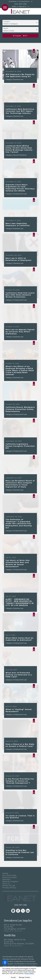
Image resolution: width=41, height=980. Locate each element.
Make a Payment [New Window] (19, 6)
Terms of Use (9, 886)
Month (6, 29)
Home (5, 873)
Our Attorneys (9, 875)
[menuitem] (20, 873)
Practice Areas (10, 877)
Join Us (6, 884)
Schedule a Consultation (19, 1)
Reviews (6, 879)
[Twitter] (23, 911)
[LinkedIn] (28, 911)
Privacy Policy (9, 888)
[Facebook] (18, 911)
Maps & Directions (13, 931)
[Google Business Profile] (13, 911)
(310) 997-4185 (20, 4)
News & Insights (10, 881)
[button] (5, 963)
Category (7, 22)
